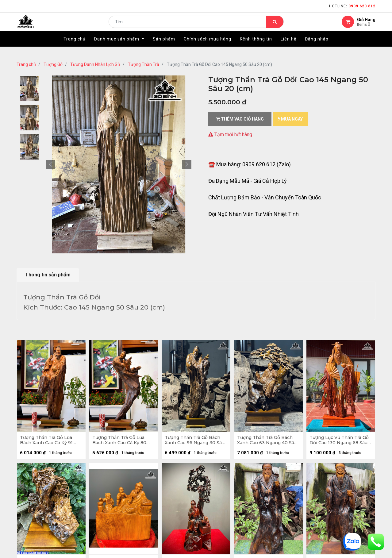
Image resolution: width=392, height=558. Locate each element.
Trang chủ (26, 64)
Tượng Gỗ (53, 64)
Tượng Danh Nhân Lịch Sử (95, 64)
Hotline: (352, 6)
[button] (50, 164)
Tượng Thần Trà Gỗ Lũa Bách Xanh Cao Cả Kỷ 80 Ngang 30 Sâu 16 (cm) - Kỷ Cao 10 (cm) (123, 442)
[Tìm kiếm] (275, 26)
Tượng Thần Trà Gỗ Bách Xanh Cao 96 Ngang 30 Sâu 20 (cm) (194, 442)
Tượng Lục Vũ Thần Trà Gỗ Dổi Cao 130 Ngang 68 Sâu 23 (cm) (341, 442)
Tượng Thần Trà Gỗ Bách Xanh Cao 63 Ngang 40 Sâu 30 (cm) (266, 442)
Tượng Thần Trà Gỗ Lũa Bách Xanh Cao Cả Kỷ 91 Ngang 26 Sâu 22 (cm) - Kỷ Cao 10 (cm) (50, 442)
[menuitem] (75, 48)
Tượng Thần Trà (144, 64)
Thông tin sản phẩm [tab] (48, 275)
